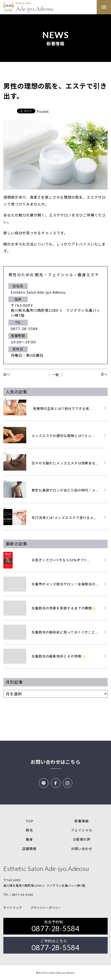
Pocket (43, 111)
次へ (104, 374)
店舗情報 (29, 849)
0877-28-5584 (23, 895)
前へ (7, 374)
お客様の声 (82, 839)
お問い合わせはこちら (55, 762)
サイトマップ (13, 908)
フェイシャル (82, 830)
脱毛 (29, 830)
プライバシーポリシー (46, 908)
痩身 (29, 839)
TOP (29, 821)
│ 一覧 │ (55, 375)
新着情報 (82, 821)
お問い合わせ (82, 849)
